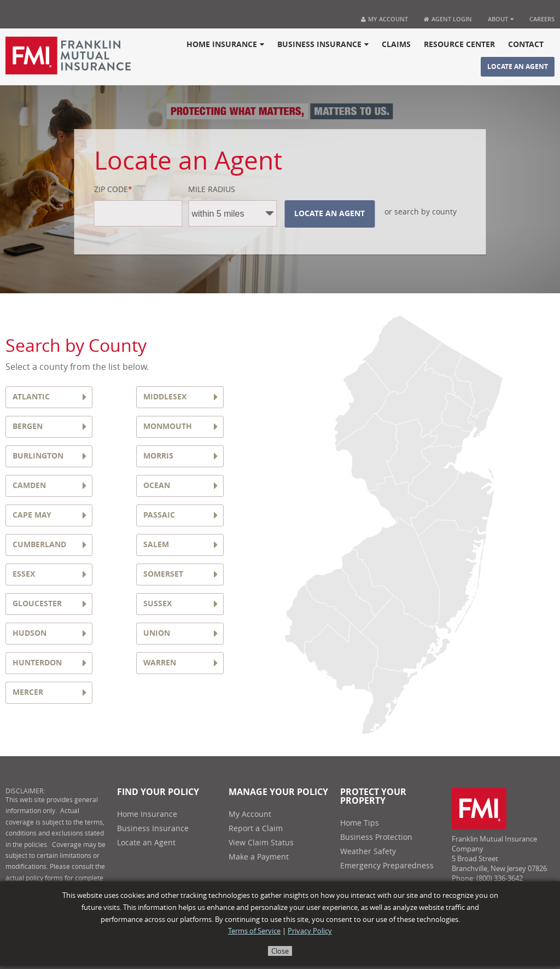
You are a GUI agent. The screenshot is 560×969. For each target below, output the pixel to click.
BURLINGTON (38, 456)
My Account (384, 19)
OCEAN (157, 486)
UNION (157, 633)
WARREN (160, 663)
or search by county (421, 212)
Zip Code (113, 190)
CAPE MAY (32, 515)
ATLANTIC (31, 397)
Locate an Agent (518, 67)
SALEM (156, 545)
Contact (526, 45)
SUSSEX (157, 604)
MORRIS (158, 456)
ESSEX (24, 574)
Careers (542, 19)
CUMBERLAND (39, 545)
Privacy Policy (310, 931)
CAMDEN (29, 486)
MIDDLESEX (165, 397)
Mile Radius (212, 190)
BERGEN (28, 427)
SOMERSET (163, 574)
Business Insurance (323, 45)
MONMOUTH (168, 427)
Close (280, 951)
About (501, 19)
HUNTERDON (37, 663)
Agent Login (448, 19)
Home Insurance (225, 45)
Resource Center (459, 45)
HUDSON (30, 633)
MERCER (28, 692)
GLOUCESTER (37, 604)
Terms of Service (254, 931)
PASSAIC (159, 515)
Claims (396, 45)
